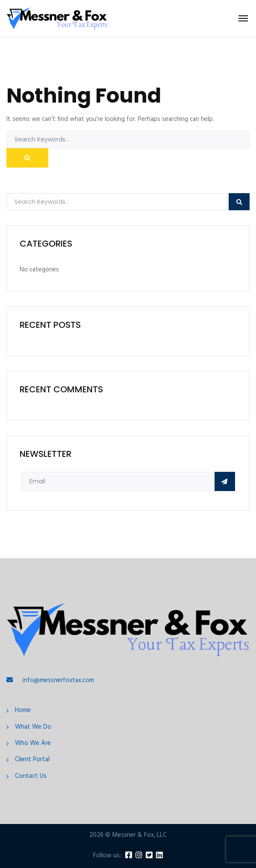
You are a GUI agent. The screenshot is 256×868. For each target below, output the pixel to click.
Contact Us (31, 776)
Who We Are (33, 743)
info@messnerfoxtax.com (58, 680)
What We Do (33, 727)
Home (23, 711)
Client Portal (32, 760)
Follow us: (107, 856)
